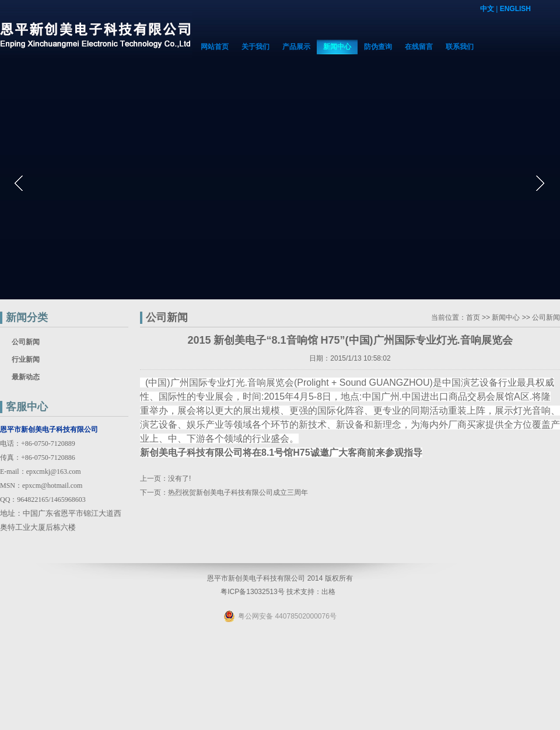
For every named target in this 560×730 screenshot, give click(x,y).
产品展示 (296, 47)
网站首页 (215, 47)
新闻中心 (337, 47)
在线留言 (419, 47)
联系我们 (460, 47)
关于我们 (256, 47)
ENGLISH (515, 9)
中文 (487, 9)
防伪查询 (378, 47)
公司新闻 (26, 342)
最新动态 (26, 377)
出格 (328, 592)
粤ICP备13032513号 (252, 592)
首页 (473, 317)
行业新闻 (26, 359)
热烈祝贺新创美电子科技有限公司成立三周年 (238, 493)
